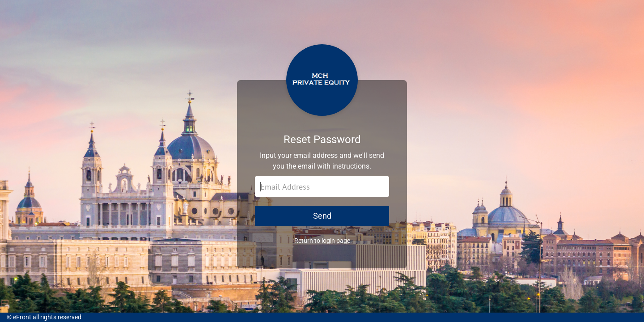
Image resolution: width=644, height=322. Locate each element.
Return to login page (322, 241)
